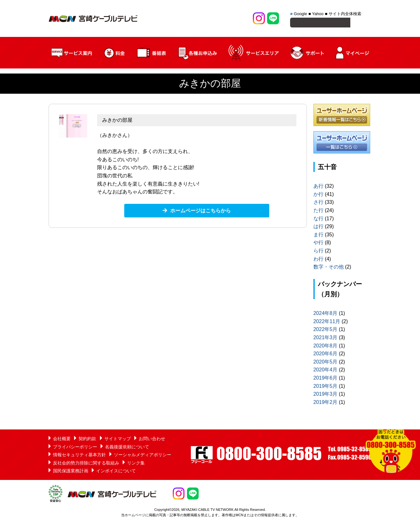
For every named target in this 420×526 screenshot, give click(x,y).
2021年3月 (326, 338)
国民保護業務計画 (71, 472)
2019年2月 (326, 403)
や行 (318, 243)
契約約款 (87, 440)
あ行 (318, 187)
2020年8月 (326, 347)
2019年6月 (326, 379)
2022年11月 (327, 322)
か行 (318, 195)
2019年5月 (326, 387)
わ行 (318, 260)
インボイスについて (116, 472)
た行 (318, 211)
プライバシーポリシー (75, 448)
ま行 (318, 236)
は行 (318, 227)
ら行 (318, 252)
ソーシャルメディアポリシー (143, 456)
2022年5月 (326, 330)
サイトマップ (118, 440)
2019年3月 (326, 395)
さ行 (318, 203)
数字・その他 (329, 268)
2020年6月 (326, 355)
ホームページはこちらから (201, 212)
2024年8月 (326, 314)
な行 (318, 219)
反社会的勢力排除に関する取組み (86, 464)
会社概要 (62, 440)
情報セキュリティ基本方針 (79, 456)
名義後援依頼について (127, 448)
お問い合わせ (152, 440)
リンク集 (136, 464)
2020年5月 (326, 363)
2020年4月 (326, 371)
